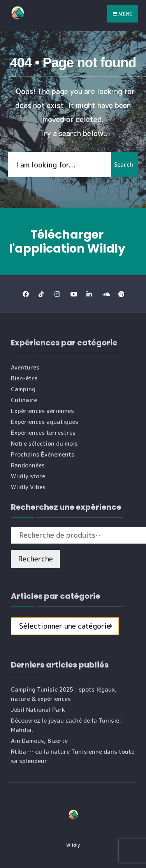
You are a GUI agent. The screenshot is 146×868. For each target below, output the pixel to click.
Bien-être (24, 378)
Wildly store (28, 476)
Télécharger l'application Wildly (67, 242)
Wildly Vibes (28, 487)
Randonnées (28, 465)
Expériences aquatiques (45, 422)
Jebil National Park (38, 710)
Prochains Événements (43, 454)
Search (124, 165)
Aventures (25, 367)
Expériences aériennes (42, 411)
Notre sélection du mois (44, 444)
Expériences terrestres (43, 433)
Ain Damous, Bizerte (39, 741)
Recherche (35, 559)
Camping (23, 389)
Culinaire (24, 400)
